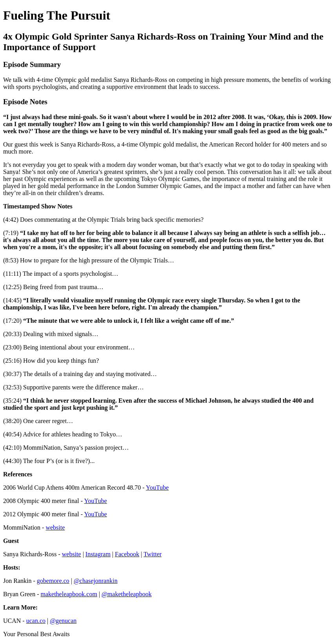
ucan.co (36, 621)
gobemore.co (53, 581)
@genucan (63, 621)
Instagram (98, 554)
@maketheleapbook (127, 594)
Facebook (127, 554)
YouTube (157, 488)
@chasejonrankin (96, 581)
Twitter (153, 554)
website (55, 527)
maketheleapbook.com (69, 594)
